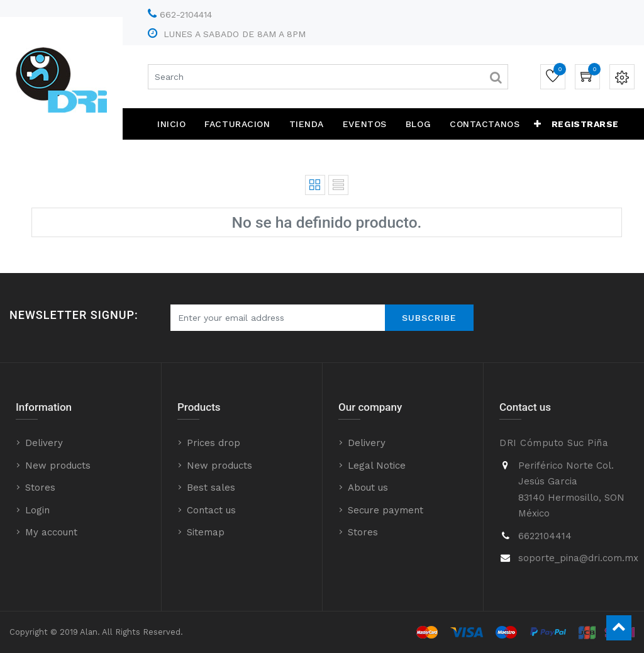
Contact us (211, 510)
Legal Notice (377, 466)
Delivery (44, 443)
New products (58, 466)
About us (368, 488)
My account (51, 532)
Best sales (211, 488)
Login (37, 510)
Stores (40, 488)
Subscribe (429, 318)
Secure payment (386, 510)
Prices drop (214, 443)
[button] (538, 124)
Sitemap (206, 532)
